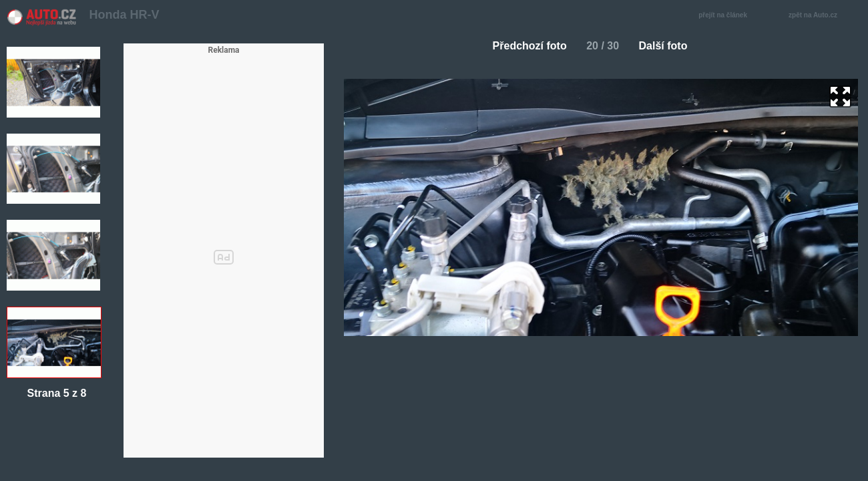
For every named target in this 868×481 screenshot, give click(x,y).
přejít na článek (726, 16)
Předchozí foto (524, 46)
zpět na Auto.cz (820, 16)
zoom (840, 97)
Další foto (669, 46)
